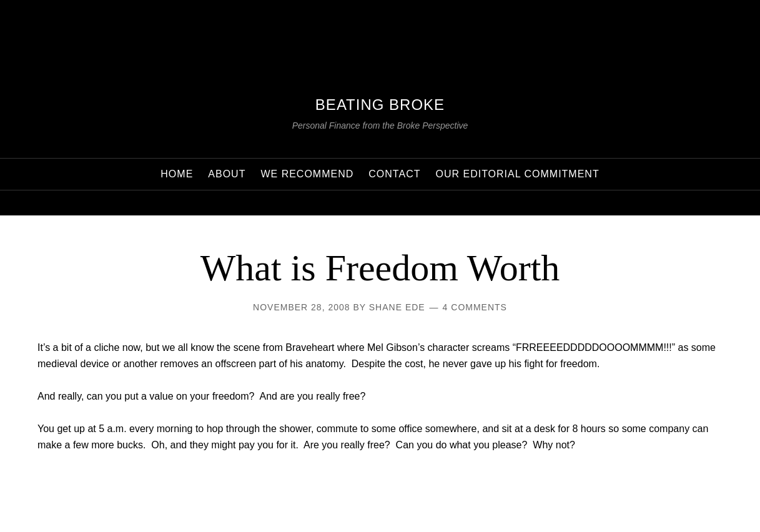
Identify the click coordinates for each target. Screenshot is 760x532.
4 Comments (475, 307)
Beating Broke (380, 105)
